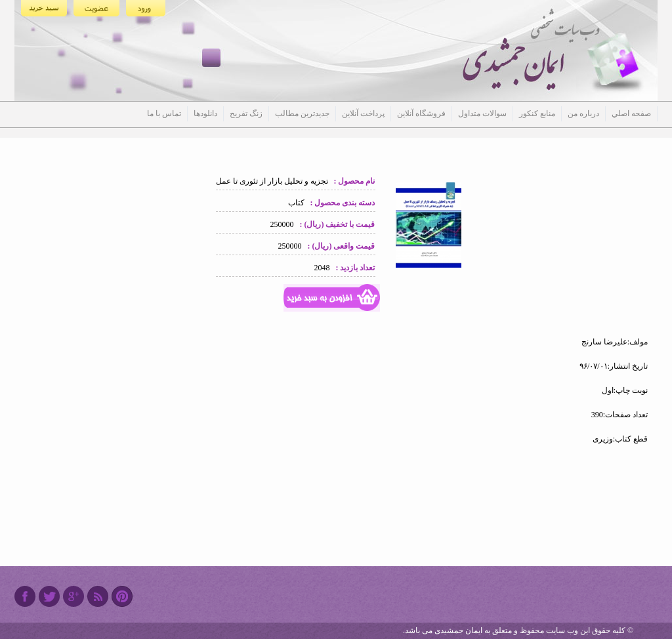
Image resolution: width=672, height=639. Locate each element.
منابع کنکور (537, 113)
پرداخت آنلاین (363, 113)
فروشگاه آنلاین (421, 113)
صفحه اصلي (631, 113)
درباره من (583, 113)
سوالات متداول (482, 113)
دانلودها (205, 113)
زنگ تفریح (246, 113)
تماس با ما (164, 113)
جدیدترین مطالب (302, 113)
